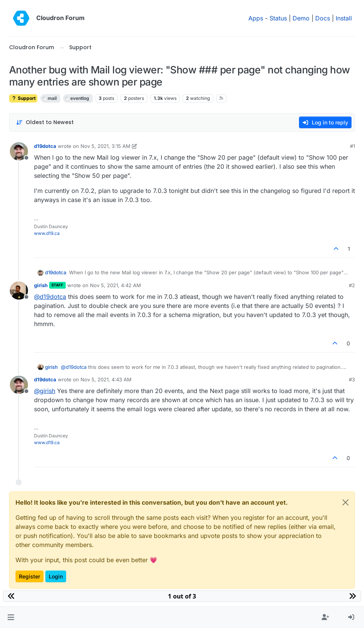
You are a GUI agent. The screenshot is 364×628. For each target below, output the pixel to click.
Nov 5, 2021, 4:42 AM (115, 285)
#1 (352, 146)
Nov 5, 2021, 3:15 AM (105, 146)
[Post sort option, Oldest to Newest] (45, 122)
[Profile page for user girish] (19, 291)
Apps (256, 18)
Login (56, 576)
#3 (352, 379)
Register (29, 576)
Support (23, 98)
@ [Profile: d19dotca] (50, 297)
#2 (352, 285)
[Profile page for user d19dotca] (19, 151)
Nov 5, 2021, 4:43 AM (106, 379)
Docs (323, 18)
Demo (301, 18)
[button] (11, 617)
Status (278, 18)
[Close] (345, 502)
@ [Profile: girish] (45, 391)
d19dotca (45, 146)
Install (344, 18)
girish (41, 285)
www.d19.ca (47, 233)
